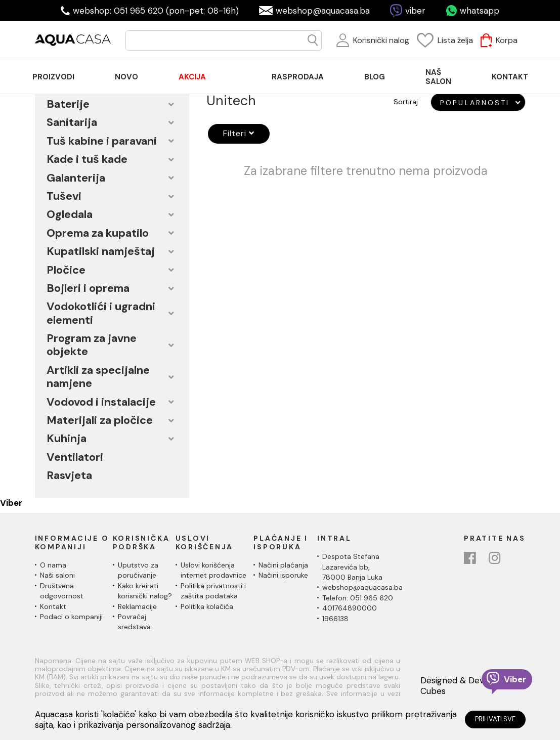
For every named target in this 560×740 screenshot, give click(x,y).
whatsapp (480, 11)
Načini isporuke (283, 575)
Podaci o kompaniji (71, 617)
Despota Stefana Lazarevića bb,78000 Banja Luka (352, 567)
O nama (53, 565)
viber (415, 11)
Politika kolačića (207, 606)
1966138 (335, 619)
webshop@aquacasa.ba (323, 11)
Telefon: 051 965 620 (358, 598)
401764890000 (350, 608)
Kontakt (53, 606)
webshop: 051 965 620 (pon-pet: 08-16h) (156, 11)
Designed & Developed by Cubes (472, 686)
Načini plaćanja (283, 565)
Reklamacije (137, 606)
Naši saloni (57, 575)
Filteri (237, 133)
